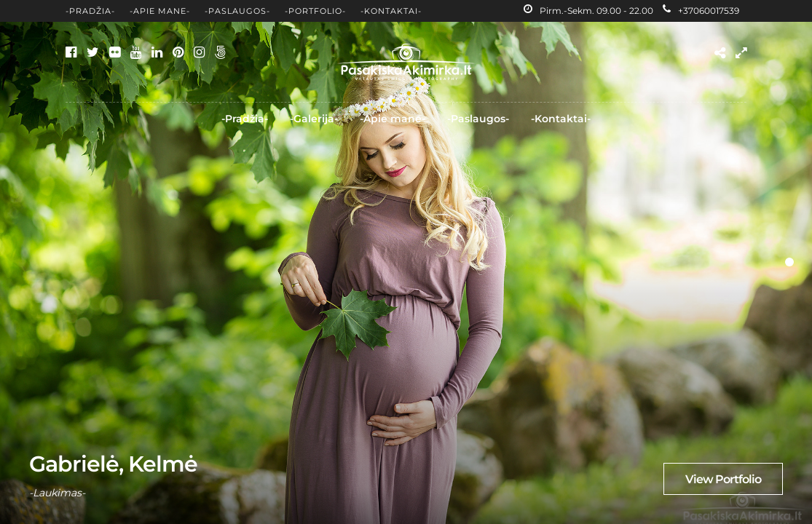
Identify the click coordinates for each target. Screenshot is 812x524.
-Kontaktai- (391, 11)
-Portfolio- (315, 11)
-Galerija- (314, 119)
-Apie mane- (160, 11)
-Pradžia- (90, 11)
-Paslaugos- (237, 11)
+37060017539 (701, 11)
